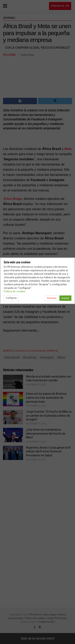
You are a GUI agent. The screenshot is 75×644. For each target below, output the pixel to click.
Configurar (11, 298)
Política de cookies (15, 291)
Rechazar (52, 298)
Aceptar (65, 298)
